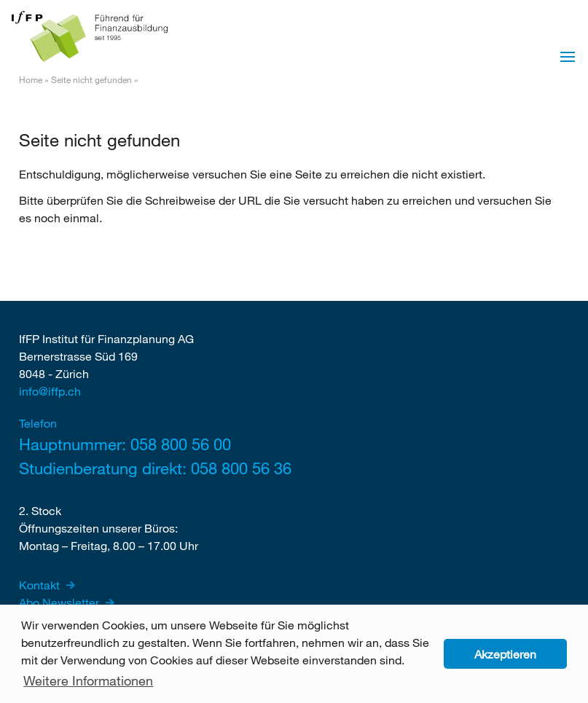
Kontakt (41, 585)
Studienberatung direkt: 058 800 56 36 (155, 468)
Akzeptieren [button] (505, 654)
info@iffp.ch (50, 391)
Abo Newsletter (60, 602)
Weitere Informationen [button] (88, 680)
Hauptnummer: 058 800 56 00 (125, 444)
